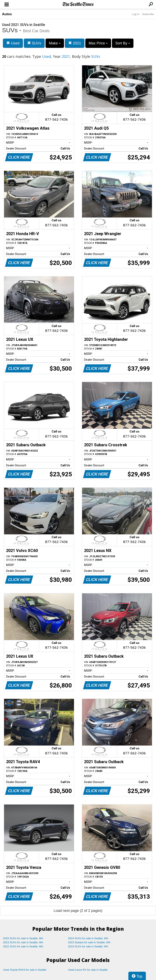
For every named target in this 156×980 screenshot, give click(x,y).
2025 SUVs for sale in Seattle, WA (23, 938)
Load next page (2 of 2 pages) (78, 911)
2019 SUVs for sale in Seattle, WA (88, 946)
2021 (75, 43)
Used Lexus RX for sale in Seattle (88, 970)
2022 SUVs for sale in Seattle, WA (23, 946)
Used (13, 43)
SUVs (34, 43)
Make (55, 43)
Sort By (123, 43)
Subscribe (148, 14)
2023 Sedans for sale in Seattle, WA (89, 942)
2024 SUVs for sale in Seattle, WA (88, 938)
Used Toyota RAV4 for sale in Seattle (25, 970)
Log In (135, 14)
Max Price (98, 43)
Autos (7, 14)
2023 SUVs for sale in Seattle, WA (23, 942)
